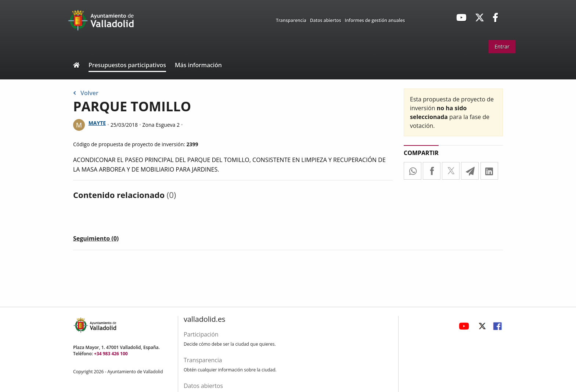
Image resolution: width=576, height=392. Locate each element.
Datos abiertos (326, 20)
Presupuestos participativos (127, 65)
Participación (201, 334)
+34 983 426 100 (111, 354)
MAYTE (97, 123)
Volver (86, 93)
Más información (198, 65)
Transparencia (291, 20)
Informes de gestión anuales (375, 20)
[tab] (96, 240)
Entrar (502, 46)
